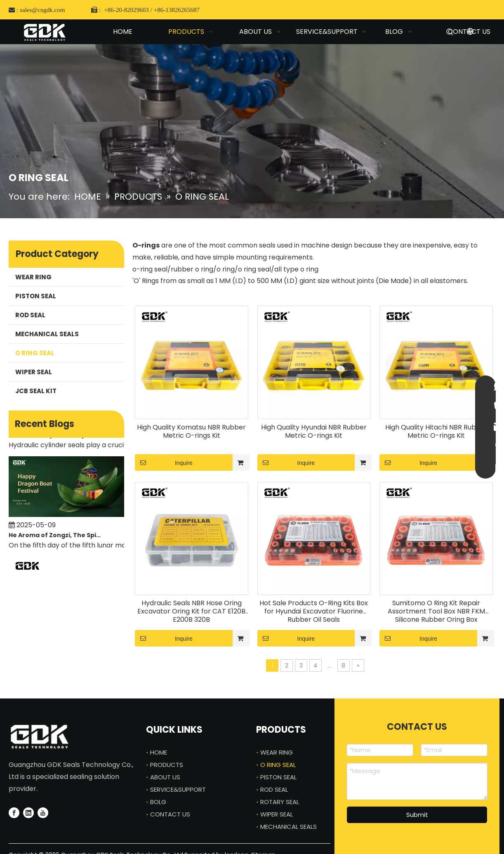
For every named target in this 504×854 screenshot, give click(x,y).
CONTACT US (170, 814)
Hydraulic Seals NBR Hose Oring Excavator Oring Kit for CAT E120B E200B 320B (191, 612)
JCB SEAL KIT (36, 391)
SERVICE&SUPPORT (178, 789)
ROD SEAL (30, 315)
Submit (417, 815)
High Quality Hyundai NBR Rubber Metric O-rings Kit (314, 432)
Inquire (164, 462)
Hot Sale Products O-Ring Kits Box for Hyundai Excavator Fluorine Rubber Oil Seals (314, 612)
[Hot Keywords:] (450, 33)
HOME (159, 752)
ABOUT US (165, 777)
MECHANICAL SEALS (47, 334)
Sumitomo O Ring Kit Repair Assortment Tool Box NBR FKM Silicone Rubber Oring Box (436, 612)
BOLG (158, 802)
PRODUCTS (167, 765)
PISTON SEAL (36, 296)
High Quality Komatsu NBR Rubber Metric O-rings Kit (191, 432)
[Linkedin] (28, 813)
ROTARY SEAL (280, 802)
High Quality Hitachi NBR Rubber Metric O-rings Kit (436, 432)
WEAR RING (33, 277)
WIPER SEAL (34, 372)
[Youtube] (43, 813)
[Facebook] (14, 813)
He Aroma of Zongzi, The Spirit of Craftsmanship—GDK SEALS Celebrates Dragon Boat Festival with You (55, 537)
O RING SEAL (35, 353)
